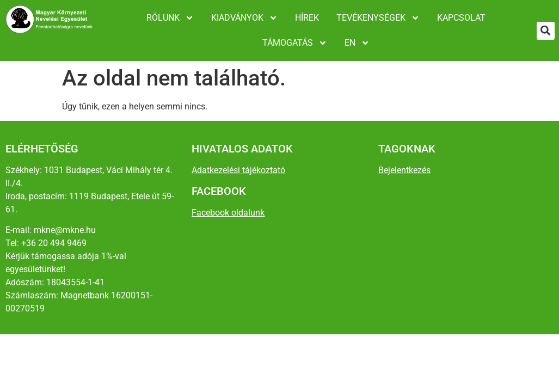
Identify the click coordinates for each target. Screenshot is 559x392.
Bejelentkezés (404, 170)
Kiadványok (244, 18)
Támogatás (295, 43)
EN (357, 43)
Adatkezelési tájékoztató (238, 170)
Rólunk (170, 18)
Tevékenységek (378, 18)
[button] (546, 31)
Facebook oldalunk (228, 213)
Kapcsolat (461, 18)
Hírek (307, 18)
